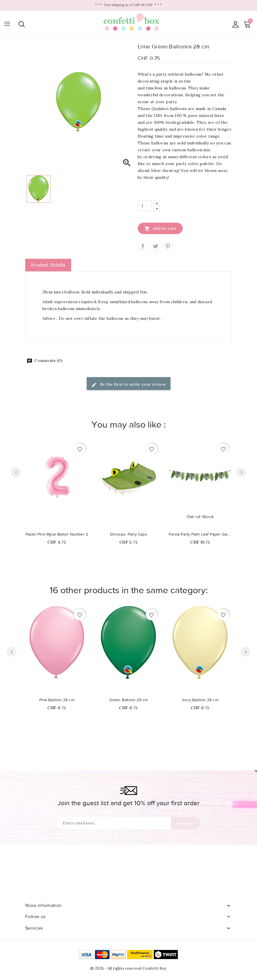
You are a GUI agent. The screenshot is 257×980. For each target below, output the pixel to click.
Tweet (155, 246)
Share (143, 246)
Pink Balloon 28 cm (57, 700)
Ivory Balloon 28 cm (200, 700)
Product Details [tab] (48, 265)
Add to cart (160, 228)
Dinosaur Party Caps (128, 534)
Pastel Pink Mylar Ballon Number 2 (57, 534)
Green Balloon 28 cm (129, 700)
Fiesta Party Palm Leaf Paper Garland (200, 534)
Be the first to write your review (129, 385)
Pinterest (168, 246)
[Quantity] (145, 206)
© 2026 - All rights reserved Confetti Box (128, 968)
